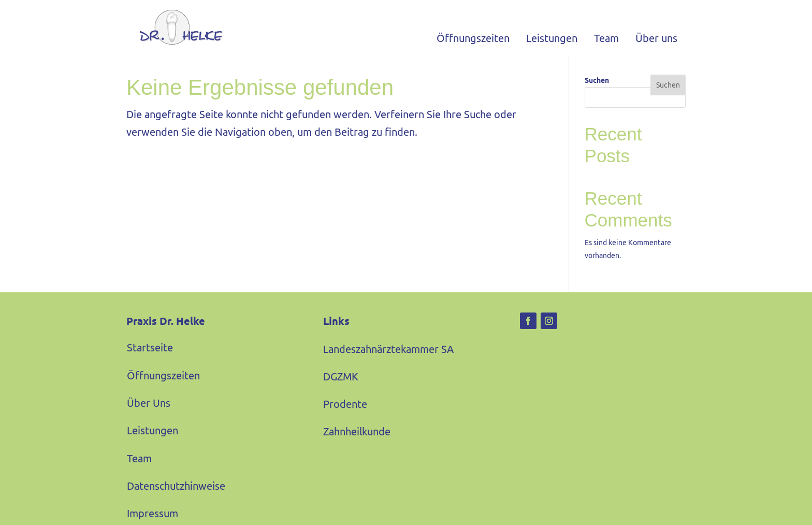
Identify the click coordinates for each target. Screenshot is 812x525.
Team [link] (606, 38)
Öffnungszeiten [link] (473, 38)
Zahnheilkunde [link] (357, 442)
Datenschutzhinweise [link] (176, 496)
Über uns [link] (656, 38)
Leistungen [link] (552, 38)
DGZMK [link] (341, 387)
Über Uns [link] (149, 413)
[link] (175, 27)
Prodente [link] (345, 414)
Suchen (597, 91)
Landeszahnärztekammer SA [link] (388, 359)
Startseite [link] (150, 358)
